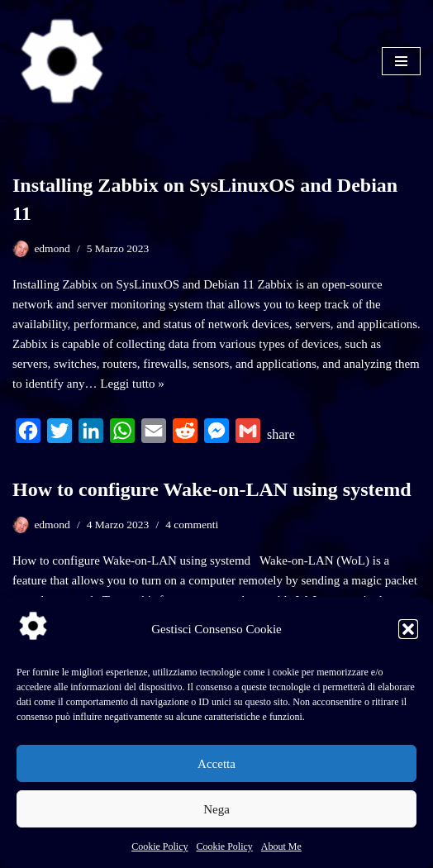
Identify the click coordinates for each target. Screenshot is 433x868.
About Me (281, 847)
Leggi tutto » (132, 384)
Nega (216, 809)
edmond (52, 248)
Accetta (216, 764)
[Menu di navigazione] (401, 61)
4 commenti (192, 525)
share (281, 434)
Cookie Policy (159, 847)
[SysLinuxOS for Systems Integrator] (62, 61)
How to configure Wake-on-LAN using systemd (212, 489)
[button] (408, 629)
